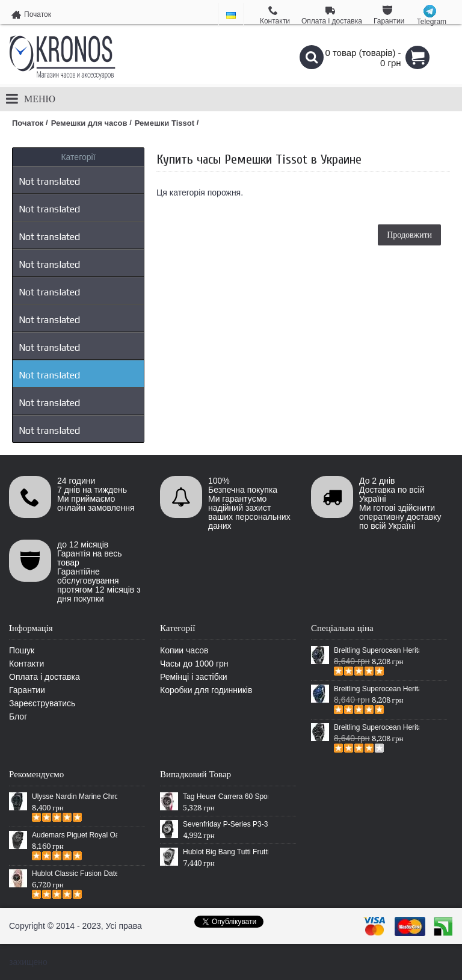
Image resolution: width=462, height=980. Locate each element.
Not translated (49, 181)
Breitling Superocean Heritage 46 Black (377, 650)
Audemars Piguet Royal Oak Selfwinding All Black (75, 835)
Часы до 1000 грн (194, 664)
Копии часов (184, 650)
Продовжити (409, 235)
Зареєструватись (42, 703)
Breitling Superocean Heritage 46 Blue (377, 689)
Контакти (26, 664)
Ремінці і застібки (194, 677)
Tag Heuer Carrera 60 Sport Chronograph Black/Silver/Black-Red (226, 797)
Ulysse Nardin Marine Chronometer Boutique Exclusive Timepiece (75, 797)
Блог (18, 717)
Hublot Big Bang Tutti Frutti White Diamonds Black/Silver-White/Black (226, 852)
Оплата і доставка (45, 677)
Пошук (22, 650)
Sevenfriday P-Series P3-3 (225, 824)
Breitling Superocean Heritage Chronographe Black (377, 727)
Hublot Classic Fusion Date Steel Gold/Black (75, 874)
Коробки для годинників (206, 690)
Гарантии (27, 690)
